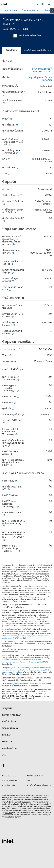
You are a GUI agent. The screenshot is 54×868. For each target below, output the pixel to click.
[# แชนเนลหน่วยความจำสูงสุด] (13, 264)
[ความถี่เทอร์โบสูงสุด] (4, 133)
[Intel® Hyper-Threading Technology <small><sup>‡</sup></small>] (18, 391)
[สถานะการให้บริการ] (4, 204)
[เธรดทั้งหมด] (17, 125)
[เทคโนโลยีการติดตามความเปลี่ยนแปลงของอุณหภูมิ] (13, 445)
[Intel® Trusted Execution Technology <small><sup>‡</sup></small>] (18, 506)
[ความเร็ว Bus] (18, 168)
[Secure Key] (16, 481)
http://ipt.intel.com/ (17, 684)
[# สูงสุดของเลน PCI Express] (13, 334)
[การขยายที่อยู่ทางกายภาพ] (13, 281)
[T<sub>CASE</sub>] (10, 355)
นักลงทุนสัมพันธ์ (10, 728)
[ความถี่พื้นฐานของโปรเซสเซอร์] (17, 153)
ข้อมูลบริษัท (8, 708)
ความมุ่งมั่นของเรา (12, 715)
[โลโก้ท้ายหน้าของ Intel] (8, 841)
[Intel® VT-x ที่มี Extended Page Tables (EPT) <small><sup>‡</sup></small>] (19, 551)
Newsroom (8, 741)
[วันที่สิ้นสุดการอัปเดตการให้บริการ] (18, 212)
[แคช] (9, 159)
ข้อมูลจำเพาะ (12, 50)
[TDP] (9, 174)
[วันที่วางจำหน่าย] (21, 195)
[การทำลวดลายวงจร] (4, 103)
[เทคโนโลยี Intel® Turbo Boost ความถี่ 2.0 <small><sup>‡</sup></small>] (9, 144)
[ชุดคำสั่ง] (13, 409)
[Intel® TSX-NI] (18, 397)
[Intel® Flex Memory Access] (12, 454)
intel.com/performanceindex (38, 804)
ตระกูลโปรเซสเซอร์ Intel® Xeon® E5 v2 (42, 70)
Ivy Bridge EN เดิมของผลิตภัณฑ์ (40, 79)
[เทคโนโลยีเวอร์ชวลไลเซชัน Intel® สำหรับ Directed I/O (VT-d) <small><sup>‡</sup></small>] (4, 540)
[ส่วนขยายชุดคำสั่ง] (23, 415)
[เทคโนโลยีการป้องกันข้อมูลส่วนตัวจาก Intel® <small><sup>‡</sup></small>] (11, 465)
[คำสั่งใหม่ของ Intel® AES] (9, 489)
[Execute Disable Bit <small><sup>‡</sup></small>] (4, 515)
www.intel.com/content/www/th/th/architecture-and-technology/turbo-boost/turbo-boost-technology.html (22, 661)
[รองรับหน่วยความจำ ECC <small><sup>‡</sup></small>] (10, 290)
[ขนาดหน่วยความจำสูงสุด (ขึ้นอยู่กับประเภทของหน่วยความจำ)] (14, 244)
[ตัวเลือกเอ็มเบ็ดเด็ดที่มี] (4, 221)
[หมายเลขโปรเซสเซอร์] (4, 94)
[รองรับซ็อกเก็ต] (19, 349)
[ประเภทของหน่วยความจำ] (13, 253)
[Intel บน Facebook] (3, 766)
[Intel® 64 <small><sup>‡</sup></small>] (15, 403)
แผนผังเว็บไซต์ (9, 748)
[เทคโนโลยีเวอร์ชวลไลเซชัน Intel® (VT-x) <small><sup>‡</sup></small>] (4, 526)
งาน (4, 755)
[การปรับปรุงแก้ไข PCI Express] (13, 316)
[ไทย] (43, 4)
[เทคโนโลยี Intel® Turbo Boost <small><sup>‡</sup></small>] (18, 379)
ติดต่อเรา (7, 735)
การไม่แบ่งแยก (10, 722)
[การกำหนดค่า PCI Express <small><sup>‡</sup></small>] (14, 325)
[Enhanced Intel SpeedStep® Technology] (16, 434)
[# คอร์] (11, 119)
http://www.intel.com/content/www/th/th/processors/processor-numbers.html (26, 637)
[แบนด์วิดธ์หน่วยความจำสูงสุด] (13, 272)
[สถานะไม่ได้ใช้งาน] (4, 423)
